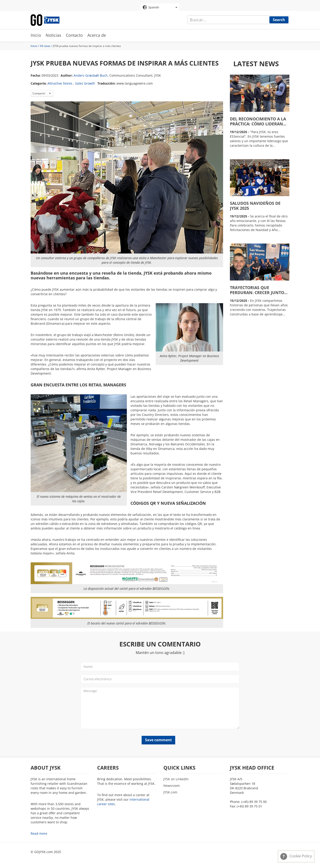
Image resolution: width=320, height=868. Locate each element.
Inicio (36, 35)
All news (45, 46)
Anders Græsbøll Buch (91, 75)
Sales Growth (85, 83)
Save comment (158, 740)
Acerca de (97, 35)
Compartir (42, 93)
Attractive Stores (60, 83)
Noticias (53, 35)
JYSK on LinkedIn (176, 779)
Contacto (74, 35)
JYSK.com (170, 792)
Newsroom (172, 786)
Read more (39, 833)
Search (279, 20)
